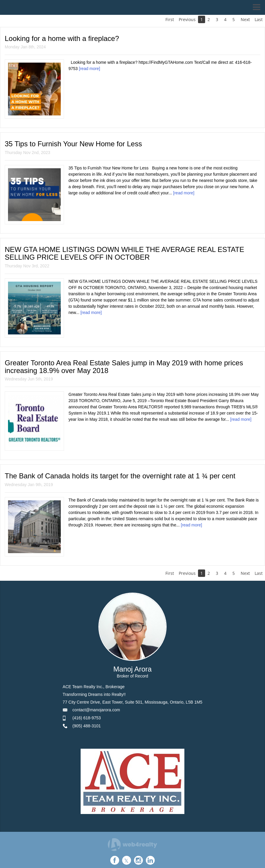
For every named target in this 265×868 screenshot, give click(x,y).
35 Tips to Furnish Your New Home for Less (73, 144)
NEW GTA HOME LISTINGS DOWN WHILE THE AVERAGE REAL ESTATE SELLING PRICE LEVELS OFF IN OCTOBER (124, 253)
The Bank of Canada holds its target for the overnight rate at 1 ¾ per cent (120, 476)
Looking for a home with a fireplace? (62, 38)
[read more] (90, 69)
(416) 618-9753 (87, 718)
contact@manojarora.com (96, 710)
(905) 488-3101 (87, 726)
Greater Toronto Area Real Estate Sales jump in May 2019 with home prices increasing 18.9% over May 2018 (124, 367)
